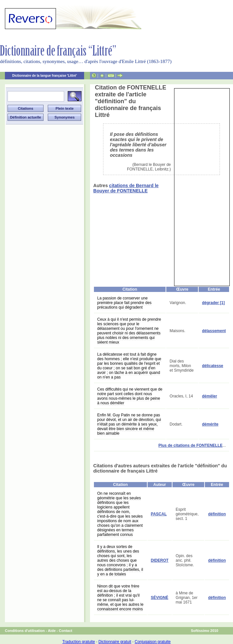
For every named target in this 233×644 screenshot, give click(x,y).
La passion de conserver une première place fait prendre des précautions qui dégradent (124, 303)
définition (217, 514)
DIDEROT (160, 560)
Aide (52, 631)
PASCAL (159, 514)
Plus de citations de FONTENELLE (190, 445)
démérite (210, 424)
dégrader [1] (213, 303)
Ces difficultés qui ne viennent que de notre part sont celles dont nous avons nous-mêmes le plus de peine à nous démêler (130, 396)
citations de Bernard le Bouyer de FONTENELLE (126, 188)
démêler (209, 396)
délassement (214, 331)
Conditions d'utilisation (25, 631)
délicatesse (213, 366)
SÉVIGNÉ (160, 598)
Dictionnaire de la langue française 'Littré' (45, 76)
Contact (66, 631)
